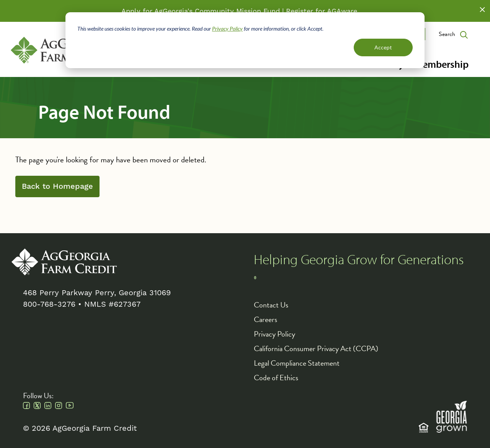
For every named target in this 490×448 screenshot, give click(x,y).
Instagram (59, 405)
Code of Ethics (276, 378)
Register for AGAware (322, 11)
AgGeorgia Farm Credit (64, 262)
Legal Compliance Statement (297, 363)
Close (482, 10)
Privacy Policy (227, 29)
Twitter (37, 405)
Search (447, 34)
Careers (265, 319)
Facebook (26, 405)
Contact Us (271, 305)
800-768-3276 (49, 304)
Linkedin (48, 405)
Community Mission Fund (237, 11)
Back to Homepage (57, 186)
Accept (383, 47)
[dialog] (245, 40)
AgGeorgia (63, 50)
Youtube (70, 405)
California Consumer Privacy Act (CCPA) (316, 348)
